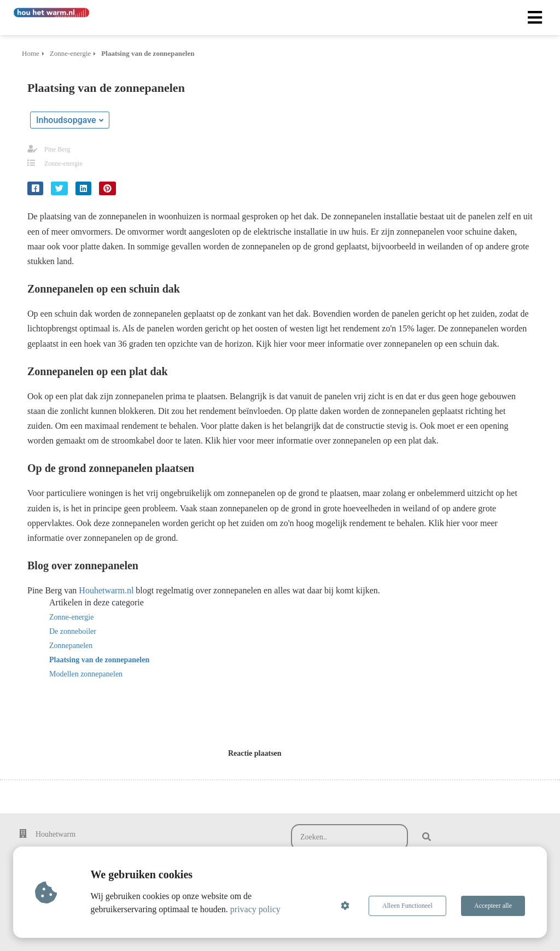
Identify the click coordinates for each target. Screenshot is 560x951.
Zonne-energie (63, 164)
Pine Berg (57, 149)
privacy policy (255, 909)
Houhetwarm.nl (107, 590)
